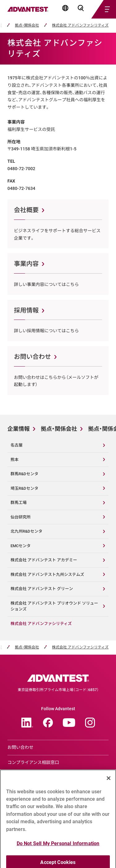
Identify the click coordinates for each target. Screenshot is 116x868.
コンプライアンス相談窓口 (33, 762)
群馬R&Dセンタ (24, 474)
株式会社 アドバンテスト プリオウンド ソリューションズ (54, 606)
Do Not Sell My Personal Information (58, 850)
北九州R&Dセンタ (26, 531)
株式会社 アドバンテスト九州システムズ (47, 574)
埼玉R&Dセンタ (24, 488)
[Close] (109, 785)
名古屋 (17, 445)
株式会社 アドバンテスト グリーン (42, 589)
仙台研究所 (21, 517)
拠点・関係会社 (27, 25)
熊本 (15, 460)
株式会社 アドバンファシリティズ (80, 25)
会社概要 (26, 210)
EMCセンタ (21, 546)
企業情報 (19, 429)
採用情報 (26, 310)
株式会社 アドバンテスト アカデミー (44, 560)
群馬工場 (19, 503)
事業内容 (26, 264)
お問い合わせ (32, 357)
